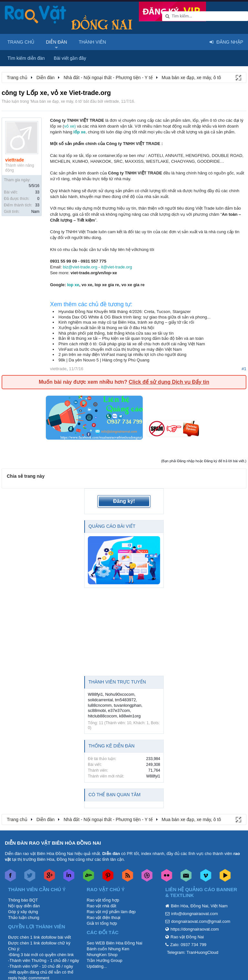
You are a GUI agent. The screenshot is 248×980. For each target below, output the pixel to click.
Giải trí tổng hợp (102, 923)
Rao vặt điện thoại (104, 917)
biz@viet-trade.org (80, 267)
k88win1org (130, 716)
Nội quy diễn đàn (24, 906)
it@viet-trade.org (117, 267)
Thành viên (93, 42)
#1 (244, 369)
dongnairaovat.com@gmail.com (201, 921)
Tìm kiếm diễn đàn (26, 58)
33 (37, 192)
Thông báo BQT (23, 900)
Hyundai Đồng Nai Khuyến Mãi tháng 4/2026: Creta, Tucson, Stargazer (125, 312)
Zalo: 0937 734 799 (188, 945)
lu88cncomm (100, 705)
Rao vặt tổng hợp (103, 900)
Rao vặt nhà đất (102, 906)
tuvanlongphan (127, 705)
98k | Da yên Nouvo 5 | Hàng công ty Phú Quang (104, 360)
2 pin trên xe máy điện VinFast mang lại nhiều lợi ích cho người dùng (122, 354)
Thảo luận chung (24, 917)
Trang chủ (21, 42)
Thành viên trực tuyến (117, 682)
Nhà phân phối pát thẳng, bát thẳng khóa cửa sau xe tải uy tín (116, 333)
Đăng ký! (124, 501)
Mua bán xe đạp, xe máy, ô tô (56, 101)
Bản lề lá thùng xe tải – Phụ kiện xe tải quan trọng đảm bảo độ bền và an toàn (131, 338)
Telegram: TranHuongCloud (193, 952)
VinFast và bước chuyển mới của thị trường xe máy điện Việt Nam (120, 349)
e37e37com (119, 710)
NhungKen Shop (102, 955)
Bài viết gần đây (70, 58)
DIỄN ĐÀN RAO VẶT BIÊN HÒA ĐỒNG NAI (53, 843)
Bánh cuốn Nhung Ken (108, 949)
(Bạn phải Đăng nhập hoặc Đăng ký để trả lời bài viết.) (204, 461)
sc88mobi (97, 710)
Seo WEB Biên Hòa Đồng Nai (115, 943)
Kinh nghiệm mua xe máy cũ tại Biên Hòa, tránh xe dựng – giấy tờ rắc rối (126, 322)
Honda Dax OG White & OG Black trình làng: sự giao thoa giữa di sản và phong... (134, 317)
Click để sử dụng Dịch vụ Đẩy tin (169, 382)
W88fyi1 (95, 694)
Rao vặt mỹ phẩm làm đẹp (111, 912)
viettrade (111, 101)
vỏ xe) (70, 126)
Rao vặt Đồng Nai (187, 937)
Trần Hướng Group (105, 960)
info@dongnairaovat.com (195, 914)
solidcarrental (100, 700)
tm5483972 (125, 700)
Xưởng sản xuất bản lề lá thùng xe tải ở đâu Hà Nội (106, 328)
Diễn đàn (57, 42)
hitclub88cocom (102, 716)
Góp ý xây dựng (23, 912)
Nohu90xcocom (120, 694)
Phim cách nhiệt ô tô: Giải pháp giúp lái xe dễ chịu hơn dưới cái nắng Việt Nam (132, 344)
